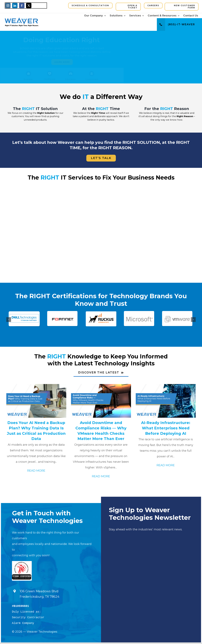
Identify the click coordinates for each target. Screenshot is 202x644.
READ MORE (36, 471)
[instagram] (8, 6)
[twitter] (29, 6)
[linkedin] (15, 6)
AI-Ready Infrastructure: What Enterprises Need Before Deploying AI (166, 428)
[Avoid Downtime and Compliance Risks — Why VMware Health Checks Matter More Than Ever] (101, 401)
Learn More (62, 62)
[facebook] (22, 6)
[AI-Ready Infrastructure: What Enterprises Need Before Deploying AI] (166, 401)
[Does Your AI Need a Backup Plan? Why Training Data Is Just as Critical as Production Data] (36, 401)
